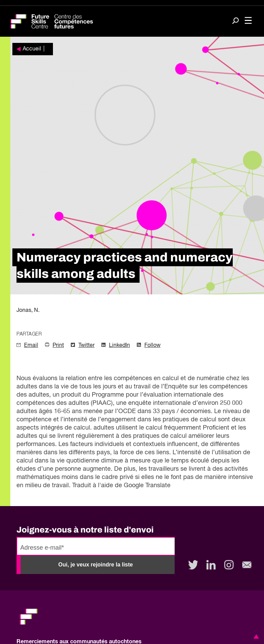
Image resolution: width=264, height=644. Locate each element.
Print (58, 346)
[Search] (235, 21)
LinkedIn (119, 346)
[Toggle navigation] (248, 21)
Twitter (86, 346)
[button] (255, 636)
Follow (152, 346)
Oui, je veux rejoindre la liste (96, 565)
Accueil (32, 49)
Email (31, 346)
